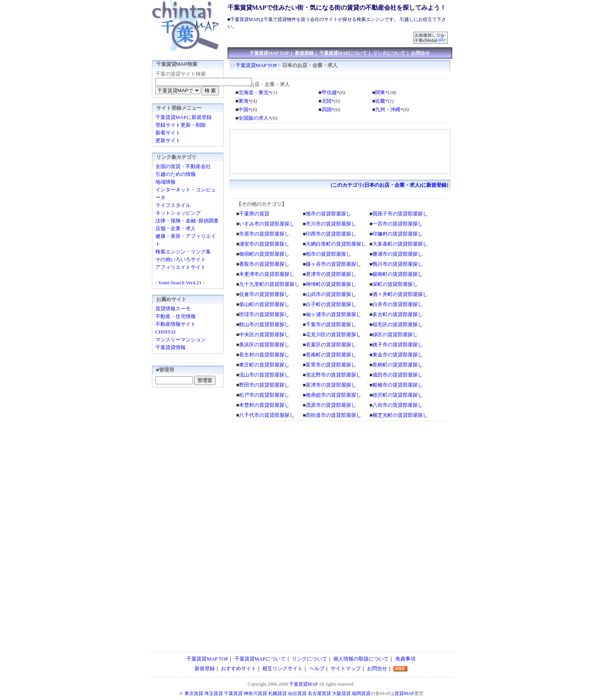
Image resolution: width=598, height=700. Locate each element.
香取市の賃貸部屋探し (264, 264)
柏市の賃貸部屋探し (328, 254)
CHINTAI (165, 332)
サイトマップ (346, 668)
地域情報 (165, 182)
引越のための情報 (176, 174)
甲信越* (331, 92)
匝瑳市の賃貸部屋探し (264, 314)
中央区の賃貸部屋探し (264, 335)
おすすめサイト (239, 668)
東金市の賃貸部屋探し (398, 355)
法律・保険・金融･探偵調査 (187, 221)
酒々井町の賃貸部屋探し (400, 294)
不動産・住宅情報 (176, 316)
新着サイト (168, 133)
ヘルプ (317, 668)
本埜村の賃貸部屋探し (264, 405)
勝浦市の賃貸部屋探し (398, 254)
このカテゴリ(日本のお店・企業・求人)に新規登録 (389, 185)
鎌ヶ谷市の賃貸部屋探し (333, 264)
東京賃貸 (194, 693)
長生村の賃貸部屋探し (264, 355)
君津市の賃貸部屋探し (331, 274)
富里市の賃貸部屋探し (331, 365)
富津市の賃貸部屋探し (331, 385)
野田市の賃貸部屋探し (264, 385)
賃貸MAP (404, 693)
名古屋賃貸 (319, 693)
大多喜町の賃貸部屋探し (400, 244)
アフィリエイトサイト (181, 267)
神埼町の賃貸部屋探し (331, 284)
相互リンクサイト (283, 668)
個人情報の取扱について (361, 659)
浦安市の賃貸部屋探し (264, 244)
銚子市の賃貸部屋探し (398, 345)
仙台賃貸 (297, 693)
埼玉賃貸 (214, 693)
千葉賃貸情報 (171, 347)
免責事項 (405, 659)
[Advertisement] (321, 35)
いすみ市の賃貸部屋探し (267, 224)
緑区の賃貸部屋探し (395, 335)
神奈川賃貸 (255, 693)
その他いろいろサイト (181, 259)
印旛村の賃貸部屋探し (398, 234)
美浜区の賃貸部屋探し (264, 345)
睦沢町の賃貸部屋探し (398, 395)
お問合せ (420, 53)
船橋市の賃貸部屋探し (398, 385)
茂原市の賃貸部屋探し (331, 405)
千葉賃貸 (233, 693)
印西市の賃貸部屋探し (331, 234)
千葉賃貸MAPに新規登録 (184, 117)
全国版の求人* (255, 118)
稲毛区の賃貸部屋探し (398, 324)
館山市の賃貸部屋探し (264, 324)
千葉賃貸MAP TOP (269, 53)
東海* (245, 101)
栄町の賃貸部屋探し (395, 284)
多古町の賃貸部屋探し (398, 314)
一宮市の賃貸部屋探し (398, 224)
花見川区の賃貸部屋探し (333, 335)
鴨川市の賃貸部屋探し (398, 264)
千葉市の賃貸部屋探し (331, 324)
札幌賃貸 (277, 693)
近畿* (382, 101)
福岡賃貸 (361, 693)
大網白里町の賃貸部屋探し (336, 244)
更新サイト (168, 140)
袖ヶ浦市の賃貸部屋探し (333, 314)
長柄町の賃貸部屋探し (398, 365)
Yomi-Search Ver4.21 (180, 283)
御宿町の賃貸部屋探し (264, 254)
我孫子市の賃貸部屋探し (400, 214)
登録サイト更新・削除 (181, 125)
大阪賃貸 (341, 693)
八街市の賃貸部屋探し (398, 405)
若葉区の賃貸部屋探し (331, 345)
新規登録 (304, 53)
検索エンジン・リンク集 (183, 252)
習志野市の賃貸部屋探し (333, 375)
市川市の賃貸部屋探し (331, 224)
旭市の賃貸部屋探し (328, 214)
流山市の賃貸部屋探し (264, 375)
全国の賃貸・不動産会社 (183, 166)
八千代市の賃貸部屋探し (267, 415)
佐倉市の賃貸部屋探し (264, 294)
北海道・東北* (255, 92)
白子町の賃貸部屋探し (331, 304)
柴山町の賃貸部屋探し (264, 304)
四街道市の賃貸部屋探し (333, 415)
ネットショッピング (178, 213)
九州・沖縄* (389, 109)
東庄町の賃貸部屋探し (264, 365)
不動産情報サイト (176, 324)
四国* (328, 109)
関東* (382, 92)
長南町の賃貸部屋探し (331, 355)
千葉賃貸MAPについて (343, 53)
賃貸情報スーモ (173, 309)
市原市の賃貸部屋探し (264, 234)
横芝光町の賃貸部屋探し (400, 415)
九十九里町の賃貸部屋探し (269, 284)
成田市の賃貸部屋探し (398, 375)
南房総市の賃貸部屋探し (333, 395)
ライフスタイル (173, 205)
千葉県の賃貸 (254, 214)
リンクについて (389, 53)
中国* (245, 109)
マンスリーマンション (181, 340)
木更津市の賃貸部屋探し (267, 274)
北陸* (328, 101)
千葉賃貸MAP (303, 684)
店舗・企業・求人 (176, 228)
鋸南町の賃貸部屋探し (398, 274)
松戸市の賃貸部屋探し (264, 395)
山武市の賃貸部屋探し (331, 294)
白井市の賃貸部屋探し (398, 304)
